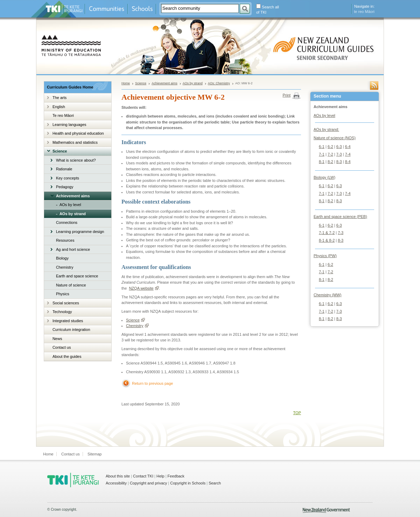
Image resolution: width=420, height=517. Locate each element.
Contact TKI (143, 476)
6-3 (339, 147)
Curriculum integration (71, 330)
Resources (65, 240)
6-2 (330, 147)
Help (160, 476)
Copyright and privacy (148, 483)
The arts (59, 98)
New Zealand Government (326, 510)
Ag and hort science (73, 249)
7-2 (330, 154)
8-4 (348, 162)
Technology (62, 312)
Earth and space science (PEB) (340, 217)
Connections (67, 222)
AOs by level (70, 205)
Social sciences (66, 303)
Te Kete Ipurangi (64, 9)
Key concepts (68, 178)
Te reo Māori (63, 115)
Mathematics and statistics (75, 142)
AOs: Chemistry (219, 83)
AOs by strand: (326, 129)
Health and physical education (78, 133)
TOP (297, 413)
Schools (142, 9)
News (57, 339)
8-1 (322, 162)
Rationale (64, 169)
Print (286, 95)
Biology (62, 258)
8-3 (339, 162)
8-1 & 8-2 (327, 240)
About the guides (67, 356)
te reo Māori (364, 12)
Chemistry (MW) (327, 295)
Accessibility (116, 483)
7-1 (322, 154)
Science (60, 151)
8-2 (330, 162)
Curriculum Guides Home (70, 87)
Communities (106, 9)
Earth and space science (77, 276)
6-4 (348, 147)
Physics (63, 294)
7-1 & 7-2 (327, 233)
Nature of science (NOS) (335, 138)
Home (126, 83)
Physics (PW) (325, 256)
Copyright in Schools (188, 483)
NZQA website (144, 288)
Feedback (176, 476)
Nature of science (71, 285)
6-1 (322, 147)
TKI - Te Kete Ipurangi (73, 480)
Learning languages (69, 125)
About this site (118, 476)
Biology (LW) (324, 177)
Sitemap (94, 454)
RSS (374, 86)
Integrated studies (68, 321)
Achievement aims (73, 196)
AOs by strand (73, 214)
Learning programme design (80, 232)
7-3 (339, 154)
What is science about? (76, 160)
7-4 (348, 154)
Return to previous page (152, 383)
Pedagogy (65, 187)
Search (215, 483)
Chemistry (65, 267)
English (59, 107)
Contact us (62, 347)
